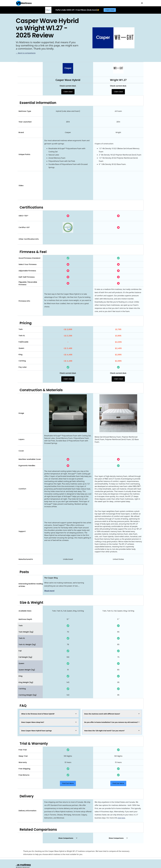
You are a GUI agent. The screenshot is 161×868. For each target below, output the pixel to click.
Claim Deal (110, 10)
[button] (142, 3)
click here (121, 818)
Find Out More (68, 783)
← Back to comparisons (26, 53)
